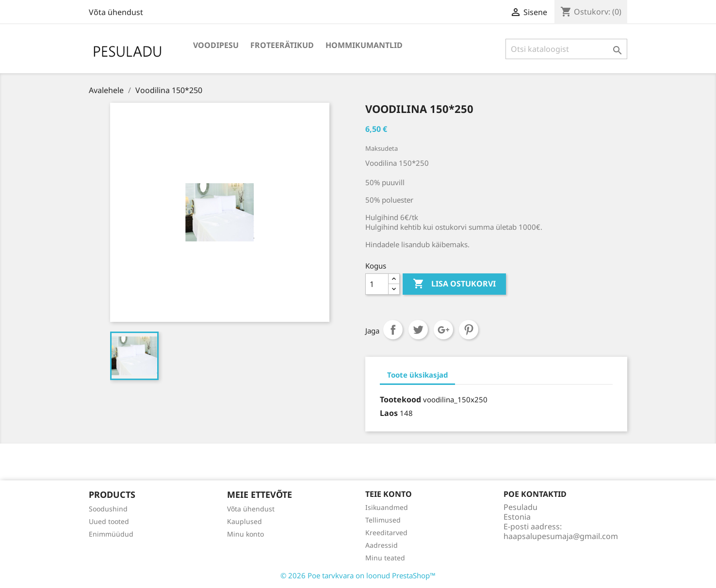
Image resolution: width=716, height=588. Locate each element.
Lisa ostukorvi (454, 284)
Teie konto (389, 494)
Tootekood (400, 399)
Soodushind (108, 509)
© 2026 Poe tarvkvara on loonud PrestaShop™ (358, 575)
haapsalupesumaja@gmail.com (561, 536)
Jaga (393, 330)
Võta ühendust (116, 12)
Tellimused (383, 520)
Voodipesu (216, 45)
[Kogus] (377, 284)
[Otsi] (566, 49)
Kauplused (244, 521)
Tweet (418, 330)
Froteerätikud (282, 45)
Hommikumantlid (364, 45)
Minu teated (385, 558)
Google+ (443, 330)
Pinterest (469, 330)
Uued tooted (109, 521)
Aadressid (382, 545)
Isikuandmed (387, 507)
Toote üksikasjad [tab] (417, 375)
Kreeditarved (386, 532)
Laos (389, 413)
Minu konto (245, 534)
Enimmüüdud (111, 534)
